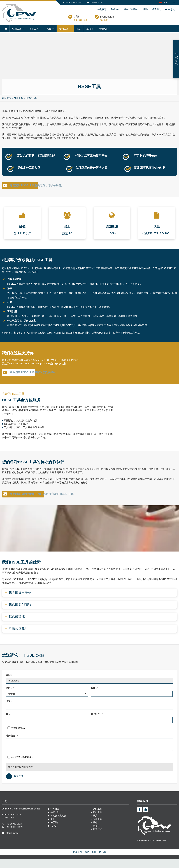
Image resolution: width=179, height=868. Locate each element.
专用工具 (64, 34)
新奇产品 (103, 34)
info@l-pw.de (96, 2)
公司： (9, 710)
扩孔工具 (34, 34)
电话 (8, 723)
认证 (89, 20)
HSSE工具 (31, 104)
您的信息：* (12, 744)
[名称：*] (132, 703)
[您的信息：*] (89, 754)
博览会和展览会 (132, 9)
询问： (9, 684)
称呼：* (10, 697)
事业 (146, 9)
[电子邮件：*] (132, 729)
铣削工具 (17, 34)
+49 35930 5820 (74, 2)
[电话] (47, 729)
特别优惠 (102, 9)
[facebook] (140, 818)
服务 (79, 34)
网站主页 (6, 104)
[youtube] (146, 818)
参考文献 (115, 9)
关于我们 (157, 9)
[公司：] (89, 716)
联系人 (170, 10)
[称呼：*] (47, 703)
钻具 (49, 34)
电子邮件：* (97, 723)
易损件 (90, 34)
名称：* (94, 697)
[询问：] (89, 690)
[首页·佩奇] (19, 22)
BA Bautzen (120, 20)
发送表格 (18, 785)
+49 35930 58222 (14, 836)
